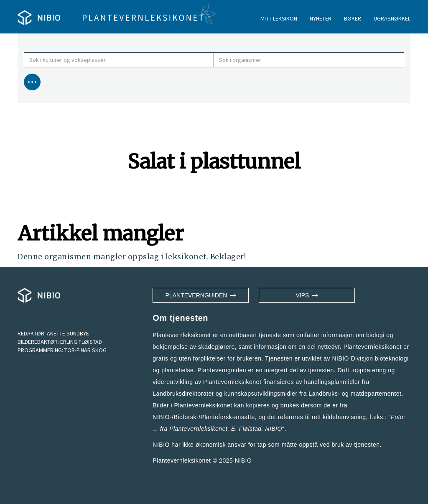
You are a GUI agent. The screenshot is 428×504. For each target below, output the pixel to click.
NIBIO (243, 461)
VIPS (307, 295)
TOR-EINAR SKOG (85, 350)
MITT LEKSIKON (279, 18)
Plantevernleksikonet (198, 429)
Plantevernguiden (201, 295)
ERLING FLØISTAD (81, 342)
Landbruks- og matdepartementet (355, 394)
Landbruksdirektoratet (183, 394)
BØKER (353, 18)
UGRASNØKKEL (392, 18)
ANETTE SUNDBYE (68, 333)
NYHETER (321, 18)
